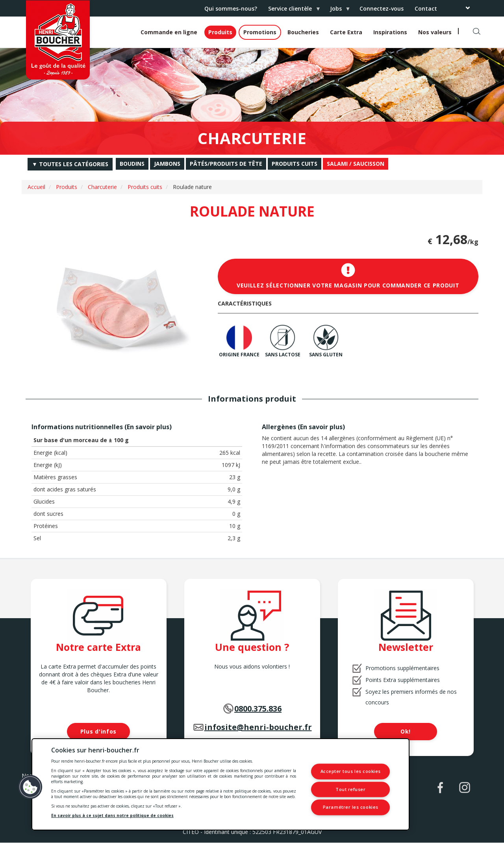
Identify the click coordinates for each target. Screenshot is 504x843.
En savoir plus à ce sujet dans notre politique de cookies (112, 815)
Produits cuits (145, 187)
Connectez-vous (382, 8)
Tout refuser (351, 789)
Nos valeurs (435, 32)
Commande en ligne (169, 32)
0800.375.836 (258, 709)
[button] (30, 787)
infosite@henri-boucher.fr (258, 727)
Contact (426, 8)
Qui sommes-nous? (231, 8)
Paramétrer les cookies (351, 807)
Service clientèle (291, 11)
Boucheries (303, 32)
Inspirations (390, 32)
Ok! (406, 731)
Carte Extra (346, 32)
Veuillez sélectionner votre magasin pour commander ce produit (348, 276)
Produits (220, 32)
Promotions (260, 32)
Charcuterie (102, 187)
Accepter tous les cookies (351, 772)
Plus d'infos (98, 731)
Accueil (36, 187)
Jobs (337, 11)
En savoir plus (148, 427)
